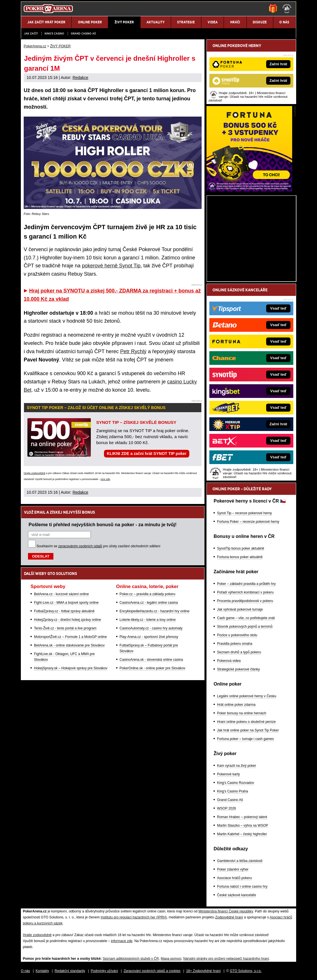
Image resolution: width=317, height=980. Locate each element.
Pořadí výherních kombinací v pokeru (245, 592)
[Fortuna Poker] (249, 190)
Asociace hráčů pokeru (234, 878)
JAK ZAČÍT (31, 33)
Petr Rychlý (133, 351)
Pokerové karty (228, 774)
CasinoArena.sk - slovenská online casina (151, 660)
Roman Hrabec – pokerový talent (242, 817)
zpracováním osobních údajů (80, 546)
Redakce (80, 78)
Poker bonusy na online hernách (242, 713)
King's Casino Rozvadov (236, 783)
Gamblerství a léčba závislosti (240, 861)
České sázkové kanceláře (237, 895)
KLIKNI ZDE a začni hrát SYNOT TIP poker (147, 454)
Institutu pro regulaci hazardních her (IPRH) (134, 917)
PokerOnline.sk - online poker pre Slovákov (153, 668)
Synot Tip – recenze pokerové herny (244, 513)
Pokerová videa (229, 661)
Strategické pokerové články (238, 669)
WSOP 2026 (226, 808)
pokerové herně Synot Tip (111, 266)
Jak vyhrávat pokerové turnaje (240, 609)
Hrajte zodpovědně (35, 473)
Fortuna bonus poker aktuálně (240, 557)
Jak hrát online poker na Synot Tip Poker (248, 730)
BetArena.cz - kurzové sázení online (61, 594)
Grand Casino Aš (83, 33)
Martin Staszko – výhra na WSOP (243, 826)
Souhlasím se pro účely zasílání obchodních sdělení (99, 546)
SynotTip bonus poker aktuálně (241, 548)
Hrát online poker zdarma (236, 705)
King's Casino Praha (232, 791)
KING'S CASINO (54, 33)
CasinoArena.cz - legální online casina (149, 603)
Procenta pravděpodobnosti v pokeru (245, 601)
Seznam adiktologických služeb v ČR (131, 959)
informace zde (122, 941)
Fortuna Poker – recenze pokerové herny (248, 522)
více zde (105, 479)
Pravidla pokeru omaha (235, 644)
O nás (25, 971)
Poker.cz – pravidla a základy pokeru (148, 594)
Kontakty (42, 971)
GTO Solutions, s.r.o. (246, 971)
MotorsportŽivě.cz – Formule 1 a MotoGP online (70, 637)
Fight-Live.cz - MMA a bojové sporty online (66, 603)
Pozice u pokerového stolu (237, 635)
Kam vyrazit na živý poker (237, 766)
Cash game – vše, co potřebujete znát (246, 618)
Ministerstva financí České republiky (226, 911)
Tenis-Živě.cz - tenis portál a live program (65, 628)
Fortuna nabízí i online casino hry (242, 887)
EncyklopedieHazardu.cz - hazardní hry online (155, 611)
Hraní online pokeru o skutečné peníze (246, 722)
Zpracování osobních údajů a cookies (152, 971)
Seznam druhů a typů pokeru (239, 652)
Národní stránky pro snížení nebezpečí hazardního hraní (226, 959)
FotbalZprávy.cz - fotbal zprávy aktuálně (64, 611)
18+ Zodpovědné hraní (203, 971)
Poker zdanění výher (233, 869)
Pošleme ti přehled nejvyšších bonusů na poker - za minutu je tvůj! (103, 524)
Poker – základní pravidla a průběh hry (246, 584)
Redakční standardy (70, 971)
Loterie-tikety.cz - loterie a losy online (148, 620)
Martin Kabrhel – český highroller (242, 834)
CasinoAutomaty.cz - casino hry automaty (151, 628)
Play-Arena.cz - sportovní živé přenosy (149, 637)
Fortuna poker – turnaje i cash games (245, 739)
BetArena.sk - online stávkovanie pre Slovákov (69, 645)
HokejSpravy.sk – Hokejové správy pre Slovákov (71, 668)
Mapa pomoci (171, 959)
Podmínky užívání (104, 971)
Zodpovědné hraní (229, 917)
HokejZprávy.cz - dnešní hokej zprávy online (68, 620)
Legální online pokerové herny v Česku (247, 696)
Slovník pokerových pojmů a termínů (245, 627)
